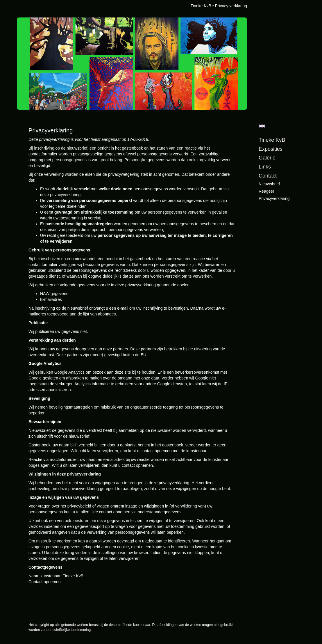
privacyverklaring (274, 198)
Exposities (271, 149)
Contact (268, 176)
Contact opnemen (45, 582)
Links (265, 167)
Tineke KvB (201, 6)
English (262, 126)
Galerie (267, 158)
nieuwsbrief (269, 184)
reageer (266, 191)
